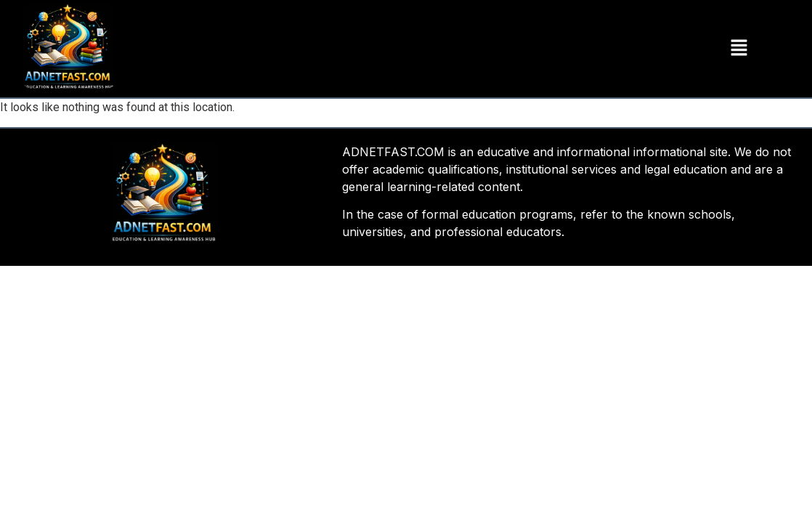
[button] (739, 49)
